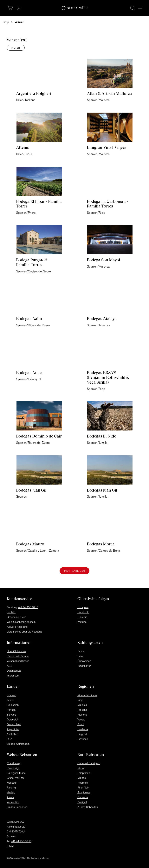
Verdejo (11, 792)
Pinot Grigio (13, 768)
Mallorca (82, 705)
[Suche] (133, 8)
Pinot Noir (83, 787)
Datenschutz (14, 671)
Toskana (82, 710)
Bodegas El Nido (102, 436)
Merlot (81, 768)
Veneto (81, 719)
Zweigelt (82, 802)
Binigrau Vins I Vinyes (107, 147)
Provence (83, 739)
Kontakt (11, 612)
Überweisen (84, 661)
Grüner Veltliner (15, 778)
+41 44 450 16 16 (28, 607)
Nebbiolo (83, 783)
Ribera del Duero (87, 695)
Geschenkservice (16, 617)
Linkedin (82, 617)
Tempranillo (84, 773)
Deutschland (14, 724)
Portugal (11, 710)
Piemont (82, 715)
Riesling (11, 787)
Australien (12, 734)
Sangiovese (84, 792)
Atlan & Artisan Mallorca (109, 94)
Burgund (82, 734)
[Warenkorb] (10, 8)
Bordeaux (83, 729)
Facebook (83, 612)
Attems (23, 147)
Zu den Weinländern (18, 744)
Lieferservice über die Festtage (24, 632)
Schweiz (12, 715)
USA (10, 739)
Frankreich (13, 705)
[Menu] (140, 8)
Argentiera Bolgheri (34, 94)
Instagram (83, 607)
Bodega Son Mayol (104, 260)
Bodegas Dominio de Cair (39, 436)
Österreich (13, 719)
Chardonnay (14, 763)
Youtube (82, 622)
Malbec (82, 778)
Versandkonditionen (18, 661)
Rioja (80, 700)
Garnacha (83, 797)
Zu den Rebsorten (17, 807)
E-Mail (10, 846)
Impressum (13, 675)
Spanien (11, 695)
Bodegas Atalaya (102, 319)
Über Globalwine (16, 651)
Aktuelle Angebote (17, 627)
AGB (10, 666)
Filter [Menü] (16, 48)
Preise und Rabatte (18, 656)
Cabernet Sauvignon (89, 763)
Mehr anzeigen (74, 571)
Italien (10, 700)
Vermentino (13, 802)
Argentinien (13, 729)
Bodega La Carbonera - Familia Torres (108, 204)
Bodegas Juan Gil (31, 490)
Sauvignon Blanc (16, 773)
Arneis (10, 797)
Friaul (81, 724)
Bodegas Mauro (30, 544)
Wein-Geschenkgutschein (21, 622)
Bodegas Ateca (29, 373)
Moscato (12, 783)
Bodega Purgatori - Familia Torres (33, 262)
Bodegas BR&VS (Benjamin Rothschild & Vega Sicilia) (108, 378)
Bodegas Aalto (29, 319)
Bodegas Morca (101, 544)
